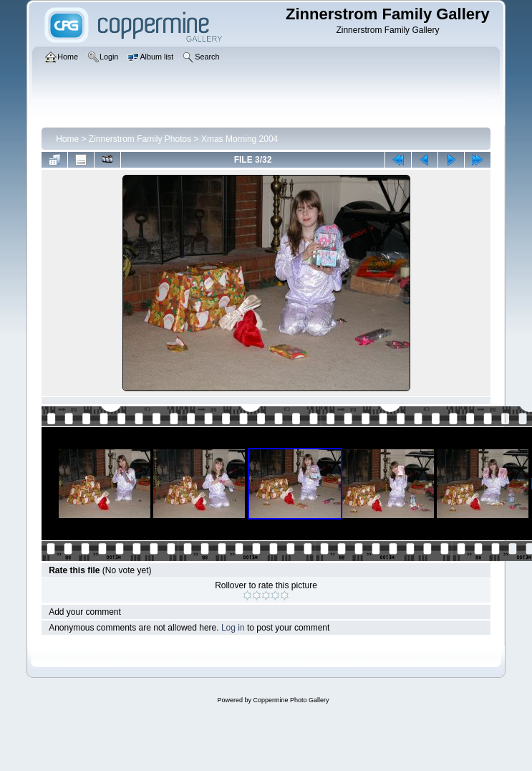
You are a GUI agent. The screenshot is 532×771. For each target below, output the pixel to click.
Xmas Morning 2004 (240, 139)
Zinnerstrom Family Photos (140, 139)
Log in (233, 628)
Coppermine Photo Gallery (291, 700)
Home (67, 139)
